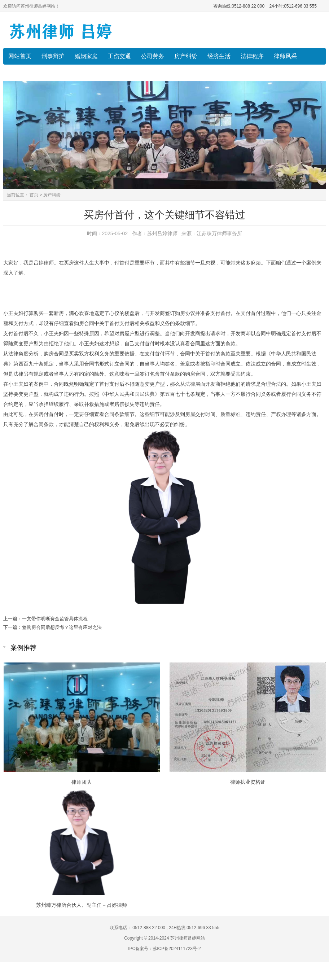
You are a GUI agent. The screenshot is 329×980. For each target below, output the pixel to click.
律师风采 (285, 56)
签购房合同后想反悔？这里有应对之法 (62, 627)
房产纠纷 (186, 56)
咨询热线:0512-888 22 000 (239, 6)
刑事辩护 (53, 56)
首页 (34, 195)
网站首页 (20, 56)
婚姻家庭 (86, 56)
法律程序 (252, 56)
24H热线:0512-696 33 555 (194, 928)
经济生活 (219, 56)
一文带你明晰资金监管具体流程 (55, 619)
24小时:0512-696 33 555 (292, 6)
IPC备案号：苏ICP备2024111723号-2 (164, 949)
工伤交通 (119, 56)
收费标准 (20, 73)
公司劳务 (153, 56)
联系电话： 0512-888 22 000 (138, 928)
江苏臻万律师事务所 (219, 233)
